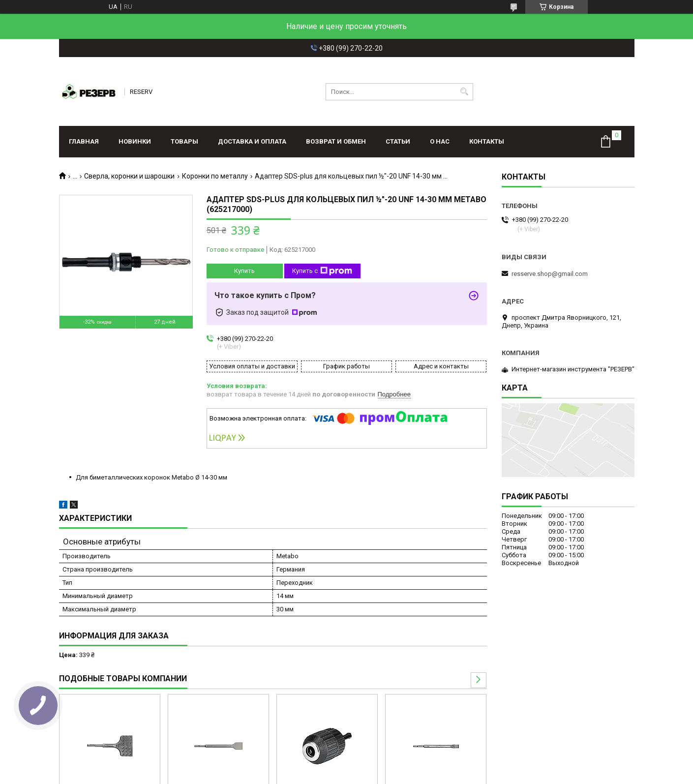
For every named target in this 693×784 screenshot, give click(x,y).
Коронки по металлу (215, 176)
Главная (84, 141)
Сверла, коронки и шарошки (129, 176)
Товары (184, 141)
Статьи (398, 141)
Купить (244, 271)
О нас (440, 141)
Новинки (135, 141)
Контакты (487, 141)
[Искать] (465, 92)
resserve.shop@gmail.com (550, 274)
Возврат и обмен (336, 141)
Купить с (322, 271)
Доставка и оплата (252, 141)
